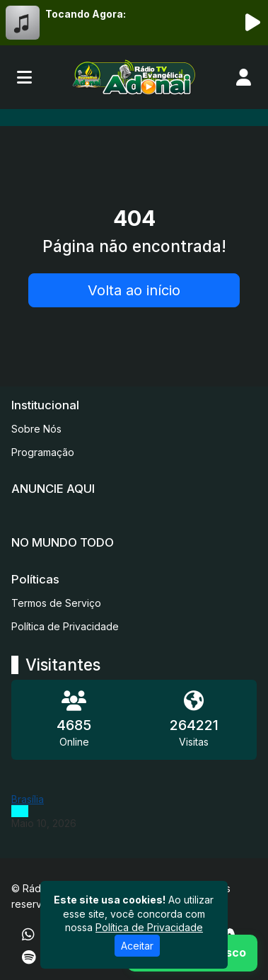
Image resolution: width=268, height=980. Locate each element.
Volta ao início (134, 290)
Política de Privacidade (65, 626)
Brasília (28, 799)
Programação (43, 452)
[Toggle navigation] (24, 77)
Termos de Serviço (56, 603)
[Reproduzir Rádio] (252, 23)
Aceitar (137, 946)
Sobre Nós (36, 429)
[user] (244, 77)
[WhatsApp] (28, 935)
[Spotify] (29, 957)
